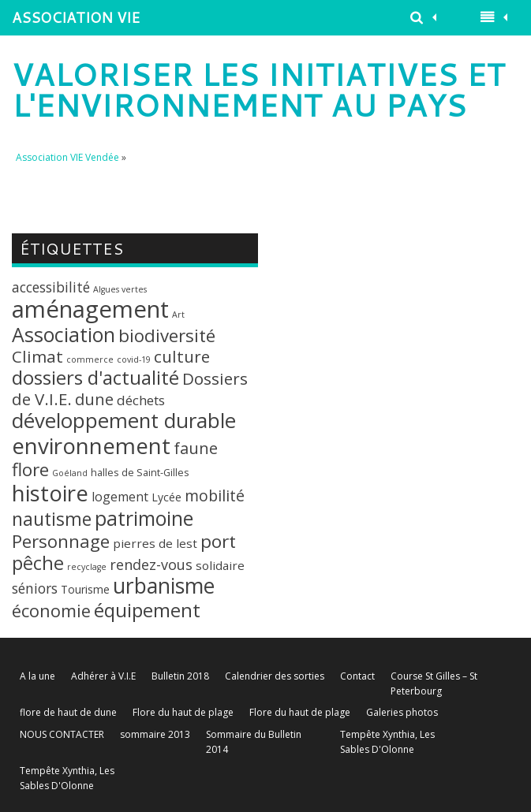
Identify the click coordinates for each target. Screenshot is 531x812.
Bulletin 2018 (180, 676)
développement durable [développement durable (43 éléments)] (124, 420)
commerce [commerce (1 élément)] (90, 359)
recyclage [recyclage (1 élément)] (87, 567)
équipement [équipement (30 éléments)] (147, 610)
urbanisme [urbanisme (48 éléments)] (164, 586)
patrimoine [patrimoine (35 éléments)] (144, 518)
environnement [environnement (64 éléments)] (91, 445)
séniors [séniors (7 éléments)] (35, 588)
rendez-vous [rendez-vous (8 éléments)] (151, 564)
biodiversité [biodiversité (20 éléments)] (167, 335)
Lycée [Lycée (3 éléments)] (166, 497)
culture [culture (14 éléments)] (182, 356)
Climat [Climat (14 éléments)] (37, 356)
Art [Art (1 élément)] (178, 315)
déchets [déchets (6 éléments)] (141, 400)
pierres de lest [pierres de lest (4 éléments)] (155, 543)
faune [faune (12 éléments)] (196, 448)
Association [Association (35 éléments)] (64, 334)
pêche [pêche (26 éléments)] (38, 563)
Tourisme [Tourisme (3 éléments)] (85, 589)
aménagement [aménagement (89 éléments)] (90, 309)
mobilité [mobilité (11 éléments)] (215, 495)
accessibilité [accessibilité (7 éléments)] (51, 287)
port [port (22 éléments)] (218, 541)
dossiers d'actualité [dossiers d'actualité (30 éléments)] (95, 377)
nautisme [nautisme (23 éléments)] (52, 519)
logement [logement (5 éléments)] (120, 497)
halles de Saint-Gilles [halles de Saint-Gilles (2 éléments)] (140, 472)
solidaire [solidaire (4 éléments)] (220, 565)
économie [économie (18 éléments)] (51, 611)
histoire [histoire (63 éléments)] (50, 493)
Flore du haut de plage (183, 712)
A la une (37, 676)
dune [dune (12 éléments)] (94, 399)
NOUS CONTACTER (62, 734)
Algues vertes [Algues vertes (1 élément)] (120, 289)
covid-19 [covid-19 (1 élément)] (134, 359)
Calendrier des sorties (275, 676)
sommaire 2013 (155, 734)
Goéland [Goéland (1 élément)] (70, 473)
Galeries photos (402, 712)
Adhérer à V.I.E (103, 676)
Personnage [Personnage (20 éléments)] (61, 541)
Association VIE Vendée (67, 157)
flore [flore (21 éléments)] (30, 469)
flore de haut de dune (68, 712)
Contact (357, 676)
